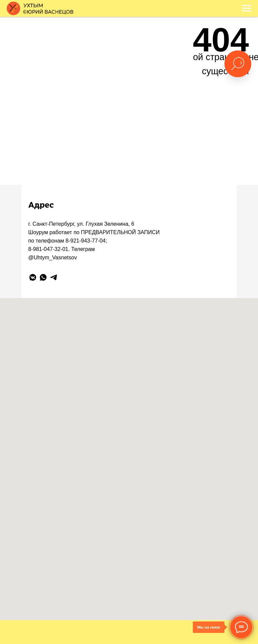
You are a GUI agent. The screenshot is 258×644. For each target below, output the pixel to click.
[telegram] (54, 277)
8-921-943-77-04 (85, 241)
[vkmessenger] (33, 277)
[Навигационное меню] (247, 8)
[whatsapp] (43, 277)
